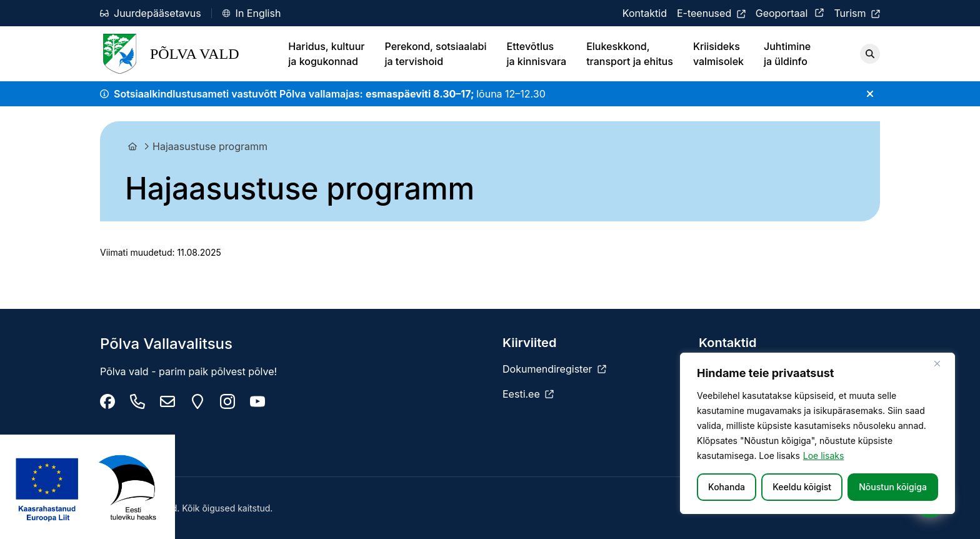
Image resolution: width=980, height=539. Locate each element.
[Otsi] (870, 54)
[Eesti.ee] (528, 394)
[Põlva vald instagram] (227, 401)
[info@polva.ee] (167, 401)
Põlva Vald (170, 54)
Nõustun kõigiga (893, 487)
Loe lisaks (824, 456)
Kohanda (727, 487)
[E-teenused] (711, 13)
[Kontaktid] (645, 13)
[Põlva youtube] (257, 401)
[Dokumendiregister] (554, 369)
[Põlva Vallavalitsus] (107, 401)
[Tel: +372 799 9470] (137, 401)
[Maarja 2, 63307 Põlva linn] (197, 401)
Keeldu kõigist (802, 487)
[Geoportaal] (790, 13)
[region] (817, 433)
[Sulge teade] (870, 94)
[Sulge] (942, 363)
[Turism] (857, 13)
